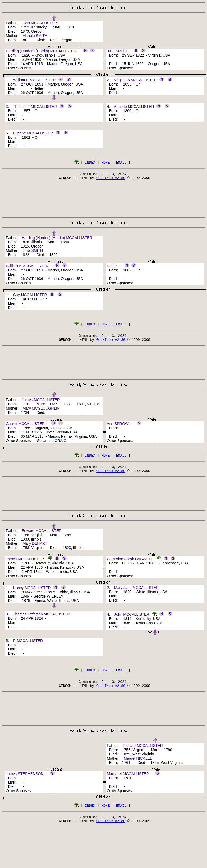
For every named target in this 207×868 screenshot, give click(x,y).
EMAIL (121, 162)
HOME (105, 162)
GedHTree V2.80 (111, 179)
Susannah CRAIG (52, 444)
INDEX (90, 162)
